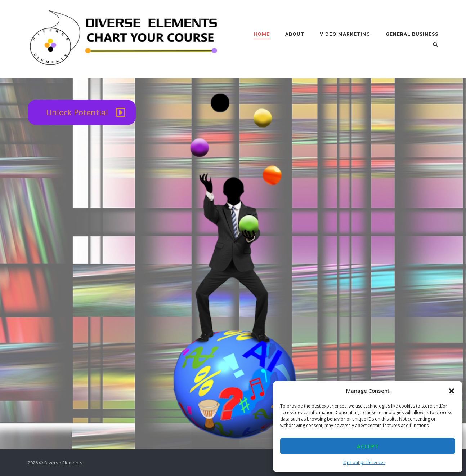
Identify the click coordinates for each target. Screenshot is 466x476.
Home (262, 34)
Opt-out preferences (364, 462)
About (295, 34)
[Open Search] (435, 45)
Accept (368, 446)
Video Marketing (345, 34)
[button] (452, 391)
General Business (412, 34)
